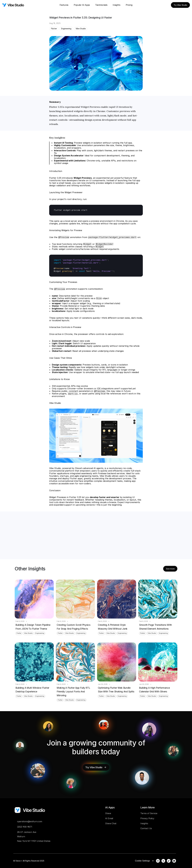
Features (64, 5)
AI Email (109, 818)
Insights (116, 5)
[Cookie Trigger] (142, 861)
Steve (108, 813)
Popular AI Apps (82, 5)
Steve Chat (111, 823)
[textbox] (96, 210)
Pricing (129, 5)
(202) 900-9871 (25, 827)
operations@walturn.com (30, 821)
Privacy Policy (147, 818)
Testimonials (101, 5)
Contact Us (146, 828)
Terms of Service (149, 813)
